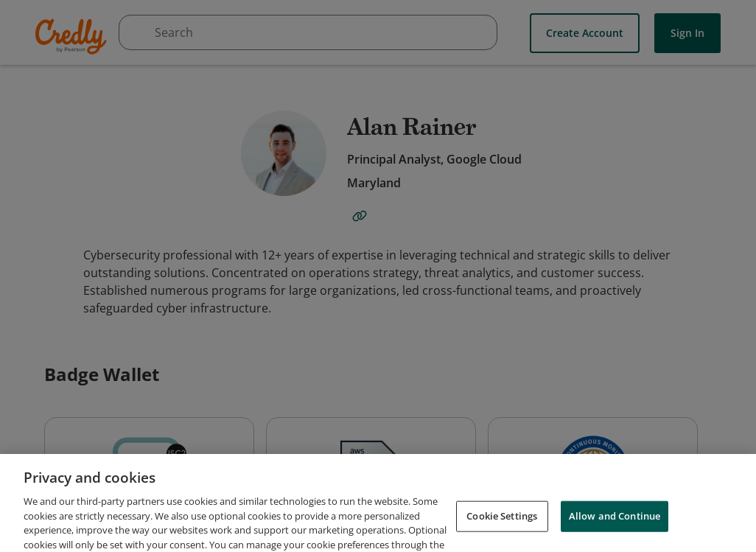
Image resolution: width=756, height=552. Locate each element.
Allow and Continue (615, 531)
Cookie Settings (502, 531)
